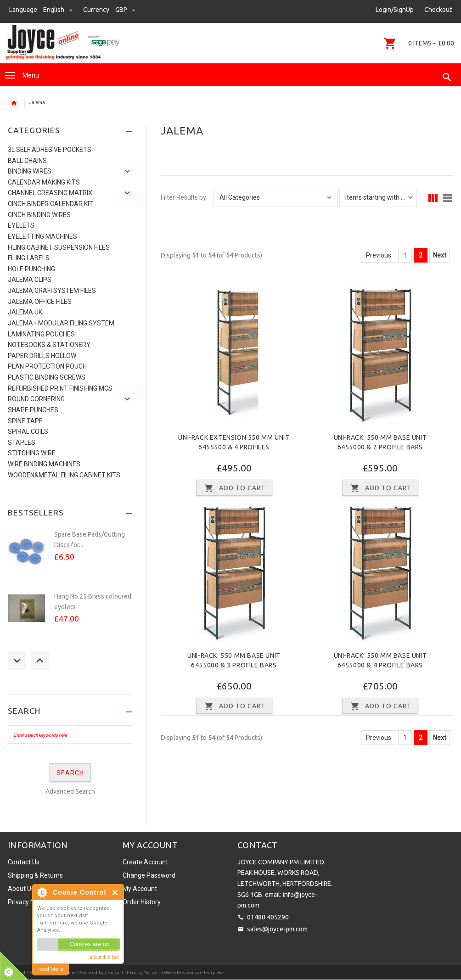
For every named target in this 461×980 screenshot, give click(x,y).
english (59, 10)
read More (51, 969)
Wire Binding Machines (44, 464)
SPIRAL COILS (28, 431)
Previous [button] (17, 661)
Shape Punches (33, 410)
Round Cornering (36, 399)
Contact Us (24, 862)
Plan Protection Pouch (47, 366)
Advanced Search (70, 791)
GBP (125, 10)
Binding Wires (30, 171)
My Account (140, 889)
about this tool (104, 957)
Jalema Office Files (40, 302)
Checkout (438, 10)
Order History (142, 902)
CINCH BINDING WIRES (39, 215)
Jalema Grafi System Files (52, 291)
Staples (22, 442)
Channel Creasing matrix (50, 193)
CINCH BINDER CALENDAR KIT (51, 204)
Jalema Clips (30, 280)
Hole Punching (31, 269)
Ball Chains (27, 161)
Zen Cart (114, 972)
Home (14, 103)
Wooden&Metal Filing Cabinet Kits (64, 475)
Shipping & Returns (35, 875)
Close (115, 893)
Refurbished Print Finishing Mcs (60, 388)
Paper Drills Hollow (42, 356)
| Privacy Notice (141, 972)
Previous (379, 255)
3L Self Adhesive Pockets (50, 150)
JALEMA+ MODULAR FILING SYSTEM (61, 323)
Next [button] (40, 661)
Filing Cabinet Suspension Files (59, 247)
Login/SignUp (395, 10)
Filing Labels (29, 258)
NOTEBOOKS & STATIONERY (49, 345)
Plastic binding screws (47, 377)
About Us (21, 889)
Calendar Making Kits (44, 182)
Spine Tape (25, 421)
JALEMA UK (25, 312)
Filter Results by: (184, 198)
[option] (70, 556)
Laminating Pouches (41, 334)
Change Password (149, 875)
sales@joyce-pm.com (277, 929)
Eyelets (21, 225)
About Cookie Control (42, 892)
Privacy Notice (28, 902)
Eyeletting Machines (42, 236)
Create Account (145, 862)
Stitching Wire (32, 453)
